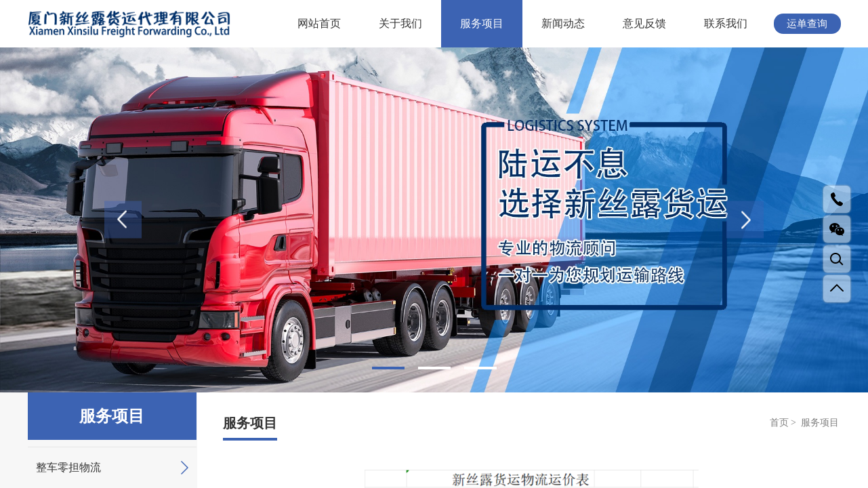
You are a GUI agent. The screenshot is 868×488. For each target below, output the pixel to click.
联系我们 (726, 23)
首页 (779, 423)
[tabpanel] (434, 220)
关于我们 (400, 23)
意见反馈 (644, 23)
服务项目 (482, 23)
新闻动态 (563, 23)
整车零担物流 (112, 468)
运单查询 (807, 24)
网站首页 (319, 23)
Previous (123, 220)
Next (745, 220)
